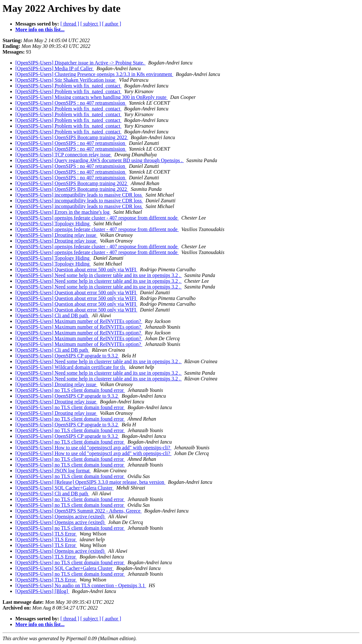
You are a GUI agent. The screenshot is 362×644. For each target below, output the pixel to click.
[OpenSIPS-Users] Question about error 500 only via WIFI (76, 270)
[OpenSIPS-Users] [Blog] (42, 591)
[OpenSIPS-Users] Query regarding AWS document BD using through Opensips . (100, 160)
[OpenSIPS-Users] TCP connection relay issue (64, 155)
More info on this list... (40, 30)
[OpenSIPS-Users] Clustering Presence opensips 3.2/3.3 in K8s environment (94, 74)
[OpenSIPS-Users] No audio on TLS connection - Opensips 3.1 (81, 585)
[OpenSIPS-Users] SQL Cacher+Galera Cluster (65, 488)
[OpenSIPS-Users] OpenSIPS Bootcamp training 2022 (72, 137)
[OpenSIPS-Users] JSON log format (53, 471)
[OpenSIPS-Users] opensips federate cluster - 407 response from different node (97, 218)
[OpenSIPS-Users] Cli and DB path (52, 315)
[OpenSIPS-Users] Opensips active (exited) (61, 517)
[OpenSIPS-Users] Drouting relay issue (56, 235)
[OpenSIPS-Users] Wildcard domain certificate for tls (71, 367)
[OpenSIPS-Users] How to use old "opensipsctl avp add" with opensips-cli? (93, 448)
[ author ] (112, 24)
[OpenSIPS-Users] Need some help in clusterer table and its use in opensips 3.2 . (99, 275)
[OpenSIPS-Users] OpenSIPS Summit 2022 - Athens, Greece (79, 511)
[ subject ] (91, 24)
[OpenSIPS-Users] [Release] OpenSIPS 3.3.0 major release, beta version (90, 482)
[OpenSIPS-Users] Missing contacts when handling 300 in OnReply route (92, 97)
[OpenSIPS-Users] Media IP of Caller (55, 68)
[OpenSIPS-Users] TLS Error (46, 534)
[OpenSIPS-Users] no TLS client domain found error (70, 390)
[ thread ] (70, 24)
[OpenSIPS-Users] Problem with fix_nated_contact (68, 86)
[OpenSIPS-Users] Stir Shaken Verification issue (66, 80)
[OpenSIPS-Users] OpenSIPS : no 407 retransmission (71, 103)
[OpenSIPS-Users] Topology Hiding (53, 224)
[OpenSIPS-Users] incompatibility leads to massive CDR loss (79, 195)
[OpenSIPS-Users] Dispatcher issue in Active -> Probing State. (81, 63)
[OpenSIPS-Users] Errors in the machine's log (63, 212)
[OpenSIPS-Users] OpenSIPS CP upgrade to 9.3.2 (67, 356)
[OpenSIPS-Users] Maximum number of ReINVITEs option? (79, 321)
